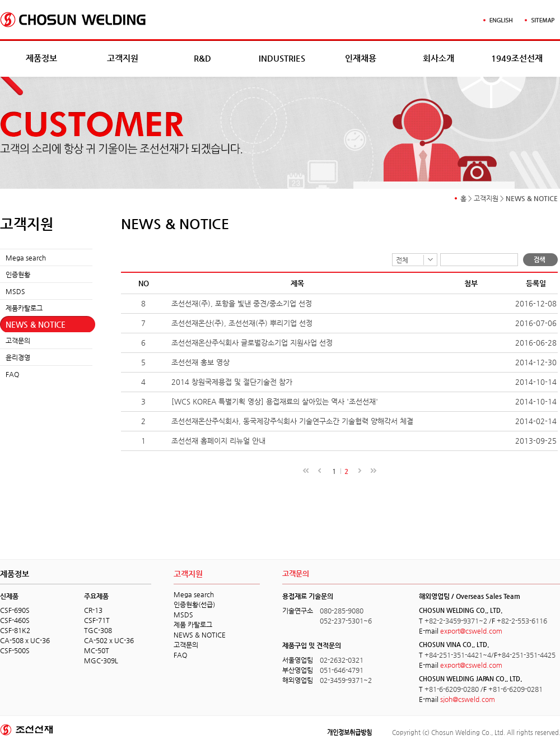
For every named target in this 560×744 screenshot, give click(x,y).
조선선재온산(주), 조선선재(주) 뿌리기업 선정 (242, 323)
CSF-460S (15, 620)
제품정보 (41, 58)
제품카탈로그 (24, 308)
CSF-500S (15, 650)
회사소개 (438, 58)
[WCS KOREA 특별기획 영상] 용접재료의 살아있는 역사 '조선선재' (275, 401)
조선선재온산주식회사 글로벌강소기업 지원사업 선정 (252, 343)
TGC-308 (98, 630)
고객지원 (123, 58)
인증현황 (18, 275)
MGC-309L (101, 661)
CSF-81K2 (15, 630)
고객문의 (18, 341)
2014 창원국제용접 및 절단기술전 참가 (232, 382)
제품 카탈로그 (193, 625)
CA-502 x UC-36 (109, 640)
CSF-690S (15, 610)
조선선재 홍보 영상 (200, 362)
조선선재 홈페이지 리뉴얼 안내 (218, 441)
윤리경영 (18, 357)
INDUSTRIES (282, 58)
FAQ (12, 374)
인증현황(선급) (194, 604)
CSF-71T (97, 620)
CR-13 (93, 610)
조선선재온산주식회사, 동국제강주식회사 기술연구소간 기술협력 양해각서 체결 (292, 421)
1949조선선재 (517, 58)
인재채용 (361, 58)
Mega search (26, 258)
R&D (202, 58)
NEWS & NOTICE (36, 324)
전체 (402, 260)
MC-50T (97, 650)
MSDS (15, 291)
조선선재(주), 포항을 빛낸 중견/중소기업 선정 (242, 303)
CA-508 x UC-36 (25, 640)
